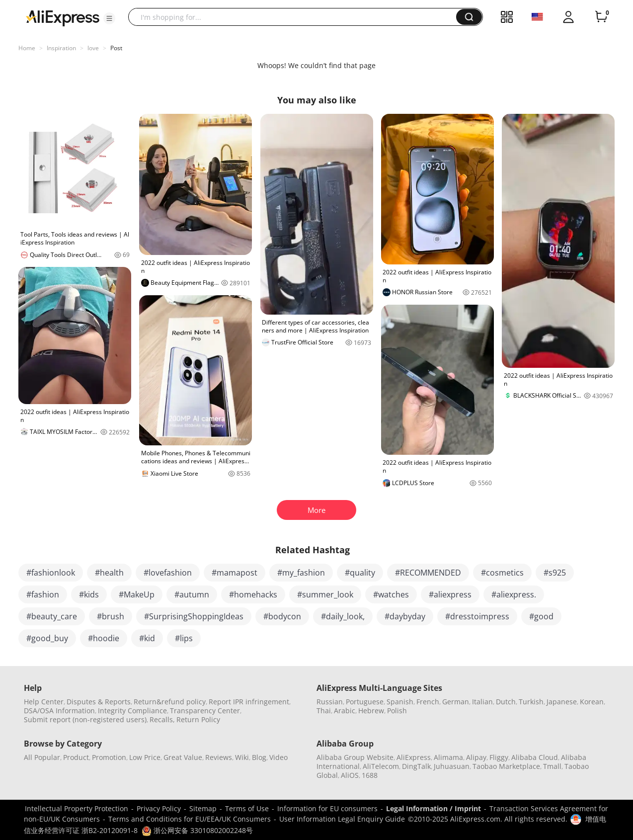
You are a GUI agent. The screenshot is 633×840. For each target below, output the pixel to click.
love (93, 48)
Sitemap (203, 808)
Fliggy (499, 757)
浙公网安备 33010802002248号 (197, 830)
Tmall (552, 766)
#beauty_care (52, 616)
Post (116, 48)
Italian (482, 702)
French (428, 702)
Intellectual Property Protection (77, 808)
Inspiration (61, 48)
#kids (89, 594)
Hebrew (371, 711)
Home (27, 48)
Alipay (476, 757)
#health (109, 573)
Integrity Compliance (132, 711)
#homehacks (253, 594)
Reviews (219, 757)
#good (541, 616)
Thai (324, 711)
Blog (259, 757)
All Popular (42, 757)
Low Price (145, 757)
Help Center (44, 702)
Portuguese (365, 702)
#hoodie (104, 638)
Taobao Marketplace (506, 766)
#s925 (555, 573)
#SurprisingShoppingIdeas (194, 616)
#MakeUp (137, 594)
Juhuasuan (452, 766)
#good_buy (47, 638)
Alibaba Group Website (355, 757)
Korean (592, 702)
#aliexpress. (514, 594)
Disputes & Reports (99, 702)
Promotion (109, 757)
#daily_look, (343, 616)
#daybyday (405, 616)
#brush (111, 616)
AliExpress (414, 757)
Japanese (562, 702)
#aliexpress (450, 594)
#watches (391, 594)
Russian (330, 702)
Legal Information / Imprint (434, 808)
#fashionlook (51, 573)
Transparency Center (205, 711)
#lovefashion (168, 573)
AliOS (350, 775)
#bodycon (282, 616)
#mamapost (235, 573)
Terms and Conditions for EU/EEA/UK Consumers (190, 819)
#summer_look (325, 594)
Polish (397, 711)
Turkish (531, 702)
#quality (360, 573)
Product (76, 757)
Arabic (345, 711)
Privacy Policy (159, 808)
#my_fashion (301, 573)
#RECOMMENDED (428, 573)
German (456, 702)
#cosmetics (502, 573)
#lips (184, 638)
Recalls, (162, 719)
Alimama (448, 757)
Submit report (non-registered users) (85, 719)
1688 (370, 775)
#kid (147, 638)
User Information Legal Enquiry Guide (342, 819)
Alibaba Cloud (535, 757)
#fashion (43, 594)
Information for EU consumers (327, 808)
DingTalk (416, 766)
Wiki (242, 757)
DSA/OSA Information (59, 711)
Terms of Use (247, 808)
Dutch (506, 702)
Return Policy (198, 719)
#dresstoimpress (477, 616)
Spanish (400, 702)
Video (278, 757)
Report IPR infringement (249, 702)
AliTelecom (381, 766)
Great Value (183, 757)
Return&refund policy (170, 702)
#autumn (192, 594)
